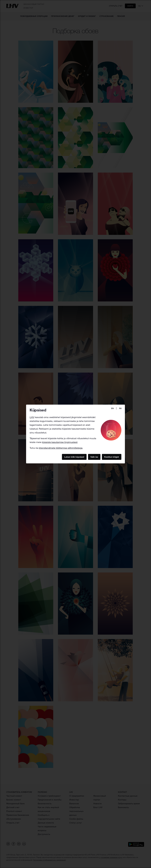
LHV (32, 417)
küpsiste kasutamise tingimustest (60, 442)
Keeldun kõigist (112, 457)
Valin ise (94, 457)
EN (112, 408)
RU (120, 408)
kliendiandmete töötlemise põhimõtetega (61, 448)
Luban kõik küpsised (74, 457)
